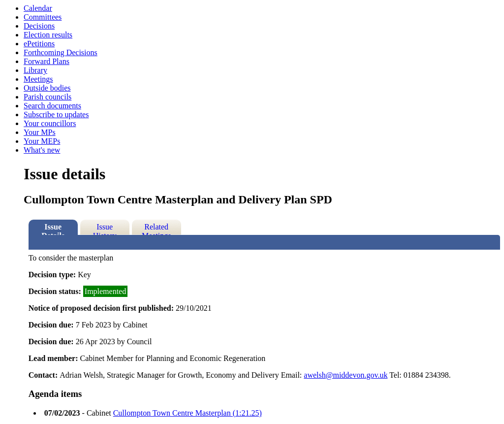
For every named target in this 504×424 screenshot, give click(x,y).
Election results (48, 35)
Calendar (38, 8)
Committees (43, 17)
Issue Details (53, 229)
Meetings (38, 79)
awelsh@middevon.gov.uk (346, 375)
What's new (42, 150)
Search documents (52, 106)
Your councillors (50, 123)
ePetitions (39, 44)
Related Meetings (157, 229)
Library (35, 70)
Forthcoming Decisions (61, 52)
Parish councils (47, 97)
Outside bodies (47, 88)
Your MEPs (42, 141)
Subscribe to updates (56, 114)
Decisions (39, 26)
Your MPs (40, 132)
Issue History (105, 229)
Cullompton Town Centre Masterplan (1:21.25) (188, 413)
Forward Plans (47, 61)
